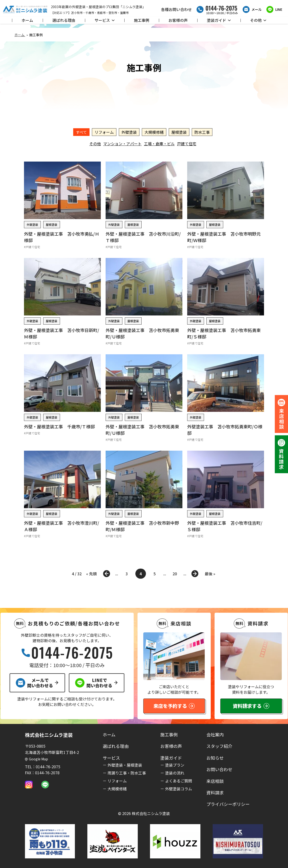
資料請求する (251, 706)
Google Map (36, 759)
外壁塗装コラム (179, 789)
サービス (105, 20)
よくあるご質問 (179, 781)
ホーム (27, 20)
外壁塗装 (129, 132)
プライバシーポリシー (228, 804)
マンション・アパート (122, 144)
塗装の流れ (175, 773)
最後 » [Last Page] (210, 574)
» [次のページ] (195, 574)
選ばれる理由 (64, 20)
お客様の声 (178, 20)
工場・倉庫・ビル (159, 144)
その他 (258, 20)
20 (175, 574)
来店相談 (215, 781)
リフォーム (104, 132)
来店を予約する (174, 706)
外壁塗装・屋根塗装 (125, 765)
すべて (81, 132)
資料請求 (215, 792)
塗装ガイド (219, 20)
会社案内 (215, 734)
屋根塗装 (179, 132)
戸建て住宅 (187, 144)
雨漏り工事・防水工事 (127, 773)
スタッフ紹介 (219, 746)
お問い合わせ (219, 769)
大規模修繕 (154, 132)
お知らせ (215, 758)
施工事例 (142, 20)
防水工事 (202, 132)
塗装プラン (175, 765)
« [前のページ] (107, 574)
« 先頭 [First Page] (91, 574)
